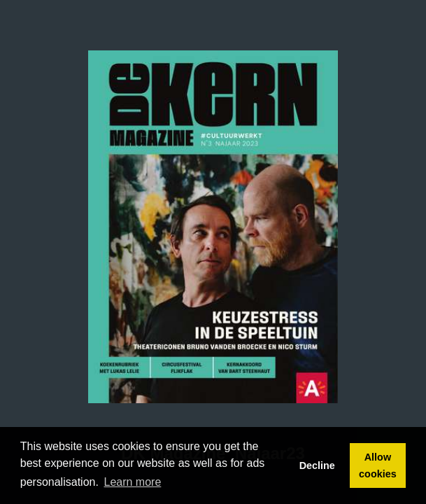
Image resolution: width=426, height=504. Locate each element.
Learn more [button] (133, 482)
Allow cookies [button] (378, 465)
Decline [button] (317, 465)
